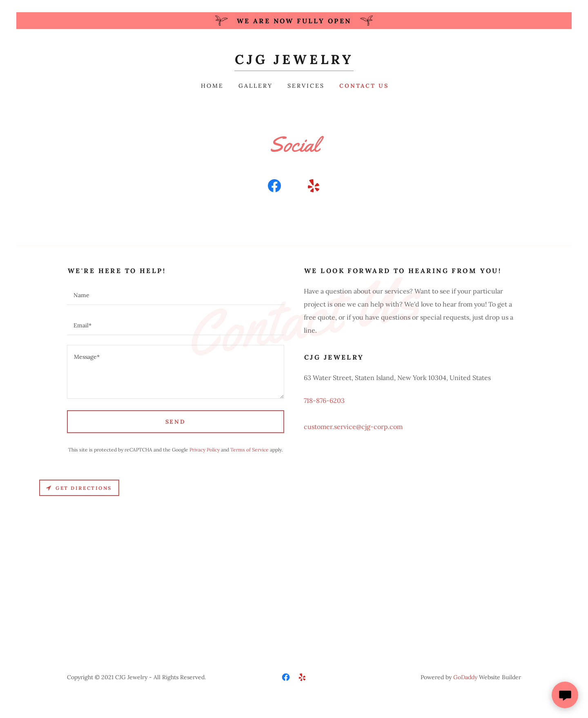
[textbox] (176, 295)
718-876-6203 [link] (324, 400)
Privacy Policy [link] (205, 450)
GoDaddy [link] (465, 677)
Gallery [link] (256, 86)
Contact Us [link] (364, 86)
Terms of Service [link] (249, 450)
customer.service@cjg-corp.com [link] (353, 427)
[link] (294, 62)
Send (176, 422)
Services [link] (306, 86)
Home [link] (212, 86)
